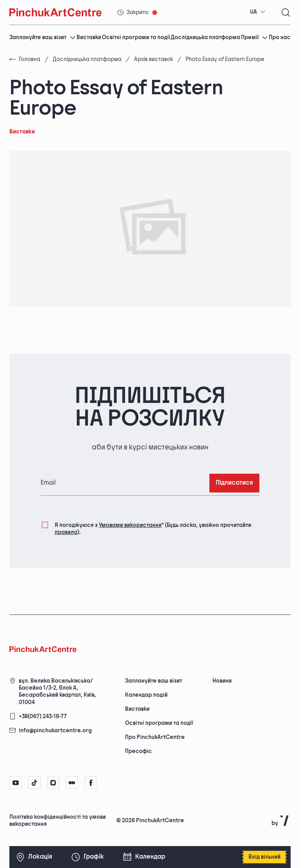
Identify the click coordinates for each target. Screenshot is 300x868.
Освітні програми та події (136, 37)
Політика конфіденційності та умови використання (58, 820)
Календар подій (146, 695)
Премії (254, 37)
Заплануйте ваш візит (43, 37)
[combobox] (258, 12)
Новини (222, 681)
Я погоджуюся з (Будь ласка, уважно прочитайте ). (153, 528)
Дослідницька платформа (205, 37)
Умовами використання (130, 525)
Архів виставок (154, 59)
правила (66, 532)
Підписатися (234, 483)
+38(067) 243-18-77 (43, 716)
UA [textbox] (254, 12)
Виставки (89, 37)
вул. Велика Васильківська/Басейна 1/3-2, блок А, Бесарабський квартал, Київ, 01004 (57, 692)
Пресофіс (138, 751)
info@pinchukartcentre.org (55, 731)
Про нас (280, 37)
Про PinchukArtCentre (155, 737)
